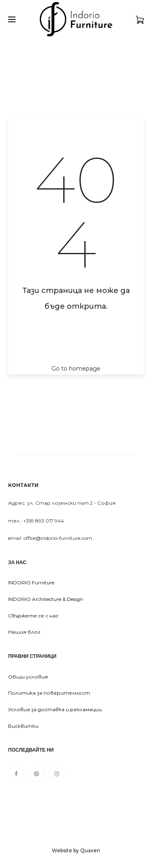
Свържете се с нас (33, 616)
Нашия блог (24, 632)
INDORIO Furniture (31, 583)
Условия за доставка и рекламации (55, 709)
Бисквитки (23, 726)
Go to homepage (76, 369)
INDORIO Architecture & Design (46, 599)
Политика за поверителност (49, 693)
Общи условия (28, 677)
